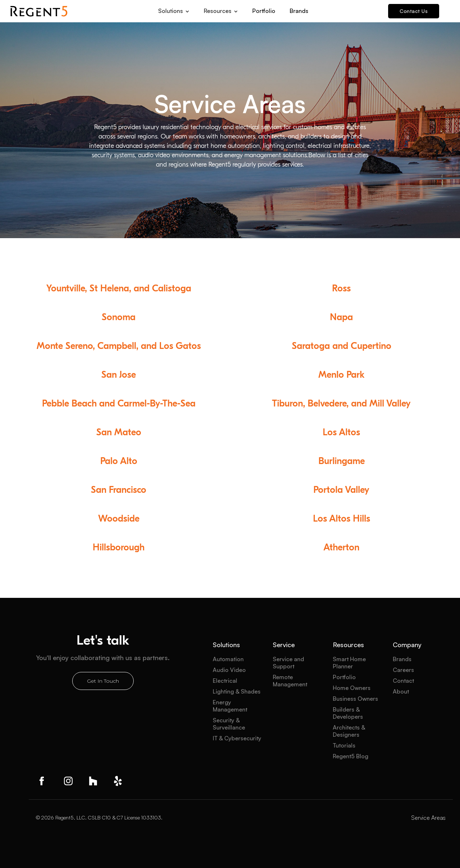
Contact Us (414, 11)
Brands (299, 11)
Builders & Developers (348, 713)
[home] (39, 11)
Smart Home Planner (349, 663)
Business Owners (355, 699)
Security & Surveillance (229, 724)
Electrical (225, 681)
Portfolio (264, 11)
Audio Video (229, 670)
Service (284, 645)
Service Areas (428, 818)
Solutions (226, 645)
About (401, 691)
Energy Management (230, 706)
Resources (348, 645)
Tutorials (344, 745)
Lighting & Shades (237, 691)
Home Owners (352, 688)
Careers (403, 670)
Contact (403, 681)
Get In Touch (103, 681)
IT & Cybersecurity (237, 738)
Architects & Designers (349, 731)
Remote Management (290, 681)
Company (407, 645)
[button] (174, 9)
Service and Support (288, 663)
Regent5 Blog (351, 756)
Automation (228, 659)
